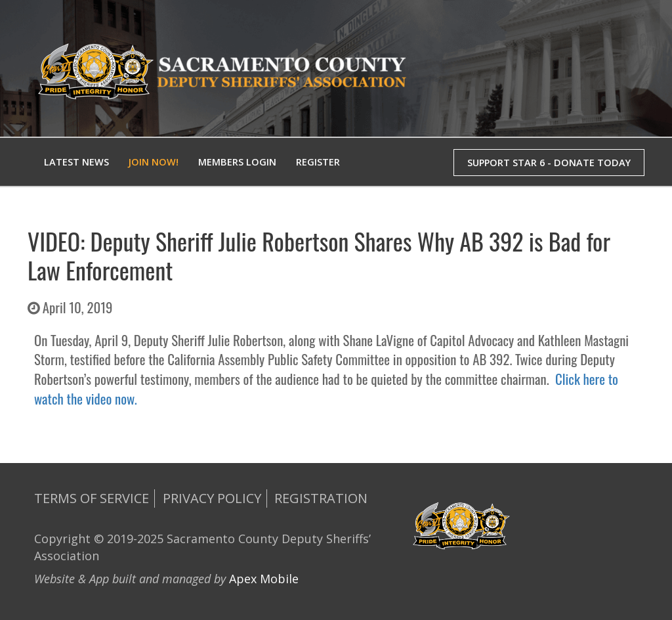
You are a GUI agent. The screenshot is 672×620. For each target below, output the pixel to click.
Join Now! (154, 162)
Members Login (237, 162)
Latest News (76, 162)
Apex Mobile (264, 579)
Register (318, 162)
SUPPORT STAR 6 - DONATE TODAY (549, 163)
